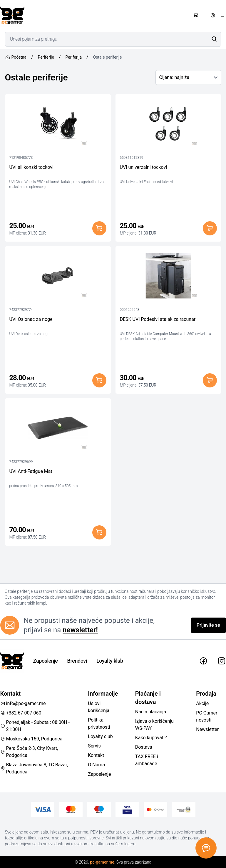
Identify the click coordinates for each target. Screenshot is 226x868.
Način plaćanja (151, 712)
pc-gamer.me (102, 862)
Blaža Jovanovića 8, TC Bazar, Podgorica (34, 768)
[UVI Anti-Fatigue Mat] (58, 429)
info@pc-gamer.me (23, 703)
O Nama (96, 765)
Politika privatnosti (99, 723)
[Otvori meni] (222, 15)
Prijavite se (208, 625)
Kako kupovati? (151, 738)
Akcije (202, 703)
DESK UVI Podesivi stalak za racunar (158, 319)
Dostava (144, 747)
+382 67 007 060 (21, 713)
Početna (16, 57)
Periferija (74, 57)
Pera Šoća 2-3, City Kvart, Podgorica (29, 752)
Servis (94, 746)
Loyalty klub (110, 661)
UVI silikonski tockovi (31, 167)
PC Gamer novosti (207, 716)
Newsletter (207, 729)
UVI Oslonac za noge (31, 319)
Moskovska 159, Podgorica (31, 739)
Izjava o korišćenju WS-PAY (154, 725)
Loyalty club (100, 736)
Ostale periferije (108, 57)
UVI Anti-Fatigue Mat (31, 471)
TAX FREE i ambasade (147, 760)
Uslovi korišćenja (99, 707)
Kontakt (96, 755)
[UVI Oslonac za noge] (58, 277)
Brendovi (77, 661)
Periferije (46, 57)
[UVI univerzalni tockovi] (168, 125)
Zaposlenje (46, 661)
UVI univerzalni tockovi (144, 167)
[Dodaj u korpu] (99, 228)
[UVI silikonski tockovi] (58, 125)
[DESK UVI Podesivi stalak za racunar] (168, 277)
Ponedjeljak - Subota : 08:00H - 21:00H (35, 726)
